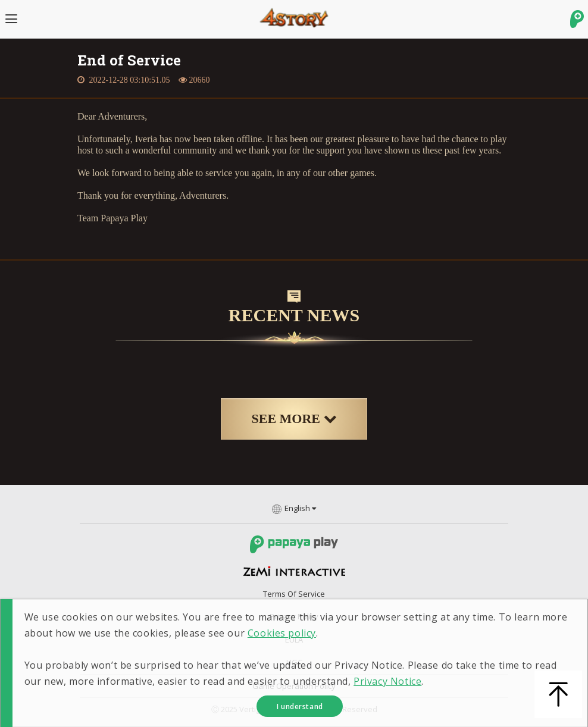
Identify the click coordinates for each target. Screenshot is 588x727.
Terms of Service (294, 594)
